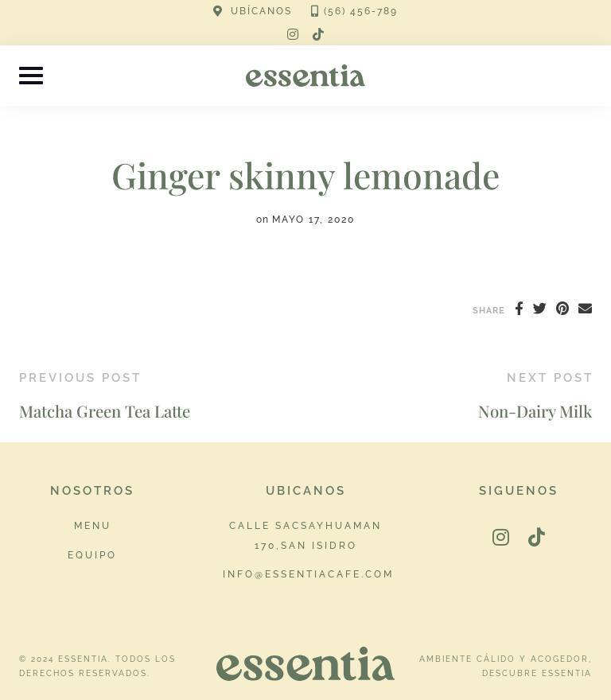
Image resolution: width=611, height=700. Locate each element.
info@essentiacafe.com (308, 574)
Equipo (92, 555)
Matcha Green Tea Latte (105, 411)
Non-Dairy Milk (535, 411)
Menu (93, 525)
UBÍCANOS (261, 11)
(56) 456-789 (361, 11)
